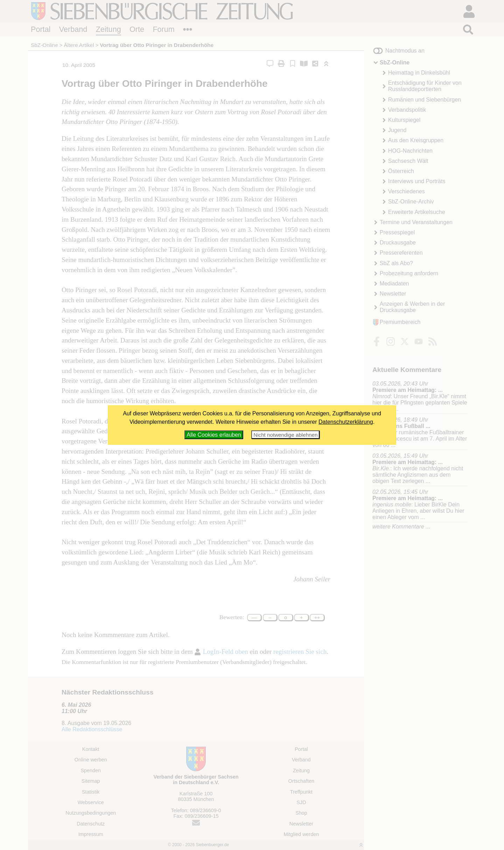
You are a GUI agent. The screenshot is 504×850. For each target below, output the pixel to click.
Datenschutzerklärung (346, 422)
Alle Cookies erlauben (214, 435)
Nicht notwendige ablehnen (285, 435)
